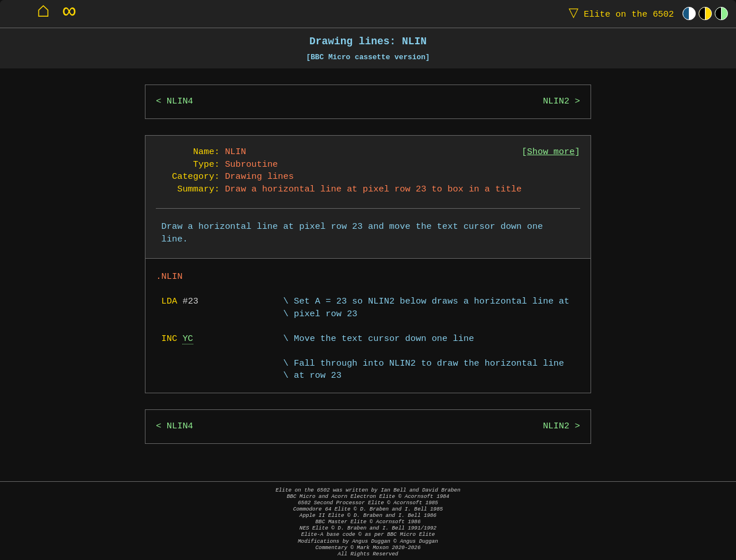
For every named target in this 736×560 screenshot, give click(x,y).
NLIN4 (180, 101)
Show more (551, 152)
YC (187, 339)
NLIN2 (556, 101)
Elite (619, 14)
